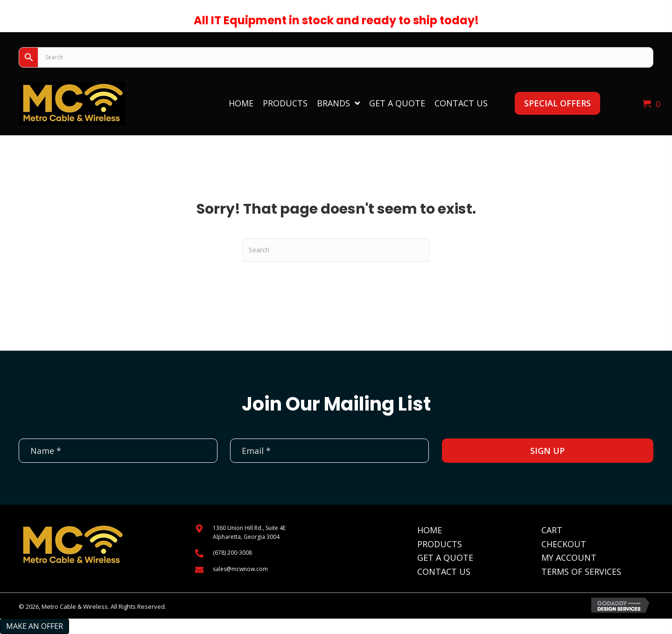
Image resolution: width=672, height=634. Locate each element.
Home (430, 530)
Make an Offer (35, 626)
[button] (557, 103)
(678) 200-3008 (232, 553)
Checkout (564, 544)
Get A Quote (445, 557)
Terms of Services (581, 571)
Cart (552, 530)
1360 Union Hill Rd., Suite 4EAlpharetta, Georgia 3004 (249, 532)
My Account (569, 557)
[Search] (336, 250)
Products (440, 544)
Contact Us (444, 571)
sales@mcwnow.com (240, 569)
